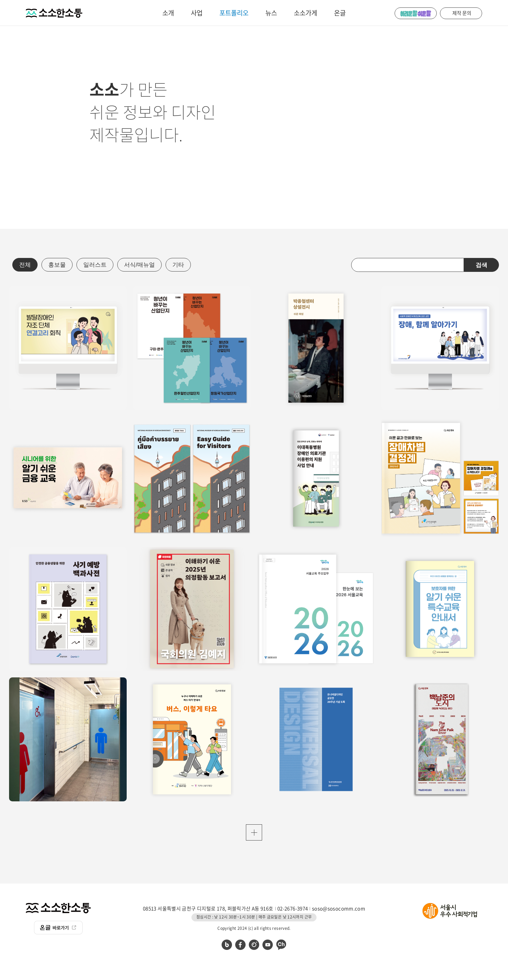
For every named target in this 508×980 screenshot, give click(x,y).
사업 (197, 13)
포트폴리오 (234, 13)
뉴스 (271, 13)
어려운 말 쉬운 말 (416, 13)
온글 (340, 13)
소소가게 (306, 13)
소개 (168, 13)
